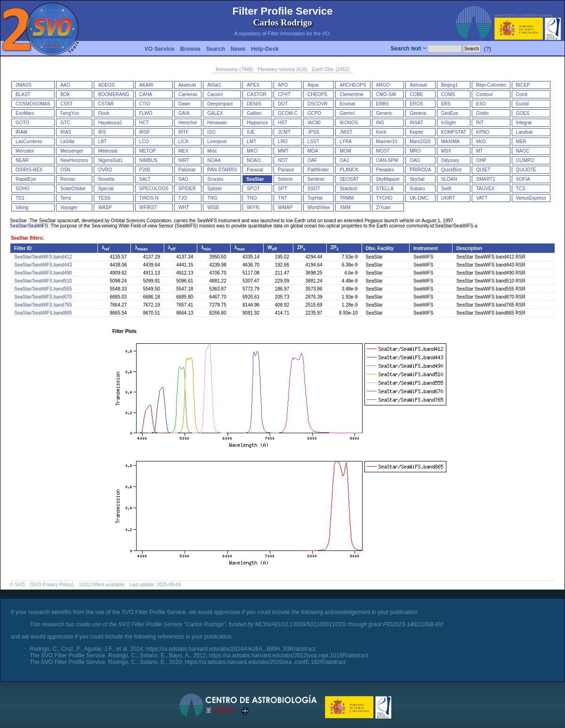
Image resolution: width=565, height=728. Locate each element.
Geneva (418, 113)
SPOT (253, 189)
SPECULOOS (154, 189)
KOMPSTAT (454, 132)
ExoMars (25, 113)
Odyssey (450, 160)
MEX (184, 151)
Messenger (72, 151)
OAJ (344, 160)
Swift (446, 189)
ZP (301, 247)
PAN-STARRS (222, 170)
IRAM (21, 132)
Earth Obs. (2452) (331, 69)
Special (106, 189)
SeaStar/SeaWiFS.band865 (43, 313)
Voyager (69, 207)
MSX (446, 151)
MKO (252, 151)
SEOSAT (349, 179)
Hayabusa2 (110, 123)
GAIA (184, 113)
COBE (416, 94)
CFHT (284, 94)
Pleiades (385, 170)
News (238, 49)
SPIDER (187, 189)
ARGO (383, 85)
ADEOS (106, 85)
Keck (381, 132)
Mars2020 (420, 142)
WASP (105, 207)
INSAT (416, 123)
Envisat (347, 104)
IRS (102, 132)
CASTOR (257, 94)
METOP (148, 151)
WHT (184, 207)
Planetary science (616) (282, 69)
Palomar (187, 170)
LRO (283, 142)
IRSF (145, 132)
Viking (22, 207)
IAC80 (314, 123)
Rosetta (106, 179)
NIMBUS (149, 160)
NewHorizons (74, 160)
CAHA (146, 94)
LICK (184, 142)
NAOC (523, 151)
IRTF (184, 132)
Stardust (348, 189)
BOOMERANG (113, 94)
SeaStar (255, 179)
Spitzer (214, 189)
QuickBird (451, 170)
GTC (65, 123)
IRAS (66, 132)
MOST (383, 151)
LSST (313, 142)
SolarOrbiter (73, 189)
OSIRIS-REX (29, 170)
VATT (482, 198)
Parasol (286, 170)
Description (469, 248)
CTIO (145, 104)
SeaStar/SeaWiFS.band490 (43, 273)
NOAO (254, 160)
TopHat (315, 198)
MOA (313, 151)
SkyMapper (388, 179)
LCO (144, 142)
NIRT (184, 160)
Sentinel (316, 179)
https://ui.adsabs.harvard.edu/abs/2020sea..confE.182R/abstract (265, 662)
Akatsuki (187, 85)
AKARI (146, 85)
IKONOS (349, 123)
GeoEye (450, 113)
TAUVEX (485, 189)
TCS (521, 189)
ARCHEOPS (353, 85)
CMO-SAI (386, 94)
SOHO (22, 189)
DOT (283, 104)
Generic (384, 113)
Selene (285, 179)
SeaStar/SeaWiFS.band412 (43, 257)
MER (521, 142)
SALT (145, 179)
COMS (448, 94)
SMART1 (485, 179)
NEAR (22, 160)
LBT (102, 142)
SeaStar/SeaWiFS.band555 (43, 289)
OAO (415, 160)
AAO (65, 85)
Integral (524, 123)
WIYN (253, 207)
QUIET (483, 170)
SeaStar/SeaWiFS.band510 (43, 281)
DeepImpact (220, 104)
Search (216, 49)
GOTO (22, 123)
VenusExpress (531, 198)
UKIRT (448, 198)
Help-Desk (265, 49)
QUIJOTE (526, 170)
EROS (416, 104)
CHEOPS (317, 94)
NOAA (214, 160)
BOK (65, 94)
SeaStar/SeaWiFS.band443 (43, 265)
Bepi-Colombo (491, 85)
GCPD (314, 113)
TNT (282, 198)
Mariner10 (387, 142)
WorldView (319, 207)
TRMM (347, 198)
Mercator (25, 151)
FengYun (70, 113)
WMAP (285, 207)
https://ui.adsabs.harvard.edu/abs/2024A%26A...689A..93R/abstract (231, 649)
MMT (283, 151)
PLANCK (349, 170)
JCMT (284, 132)
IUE (251, 132)
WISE (213, 207)
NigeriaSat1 (110, 160)
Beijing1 (450, 85)
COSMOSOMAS (33, 104)
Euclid (522, 104)
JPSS (313, 132)
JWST (346, 132)
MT (479, 151)
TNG (212, 198)
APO (283, 85)
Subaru (417, 189)
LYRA (345, 142)
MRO (415, 151)
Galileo (254, 113)
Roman (68, 179)
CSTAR (106, 104)
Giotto (482, 113)
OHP (481, 160)
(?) (488, 49)
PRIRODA (420, 170)
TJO (183, 198)
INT (480, 123)
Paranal (255, 170)
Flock (104, 113)
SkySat (417, 179)
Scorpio (215, 179)
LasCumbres (29, 142)
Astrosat (418, 85)
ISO (211, 132)
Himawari (217, 123)
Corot (522, 94)
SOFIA (523, 179)
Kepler (416, 132)
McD (481, 142)
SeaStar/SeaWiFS (29, 226)
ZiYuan (383, 207)
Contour (484, 94)
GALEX (215, 113)
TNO (252, 198)
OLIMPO (525, 160)
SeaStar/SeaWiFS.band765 (43, 305)
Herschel (188, 123)
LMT (251, 142)
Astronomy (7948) (234, 69)
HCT (144, 123)
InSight (448, 123)
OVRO (105, 170)
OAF (312, 160)
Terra (66, 198)
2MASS (24, 85)
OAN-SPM (387, 160)
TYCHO (384, 198)
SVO (20, 585)
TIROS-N (149, 198)
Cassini (215, 94)
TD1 (20, 198)
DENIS (254, 104)
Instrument (426, 248)
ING (380, 123)
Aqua (313, 85)
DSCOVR (318, 104)
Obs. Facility (380, 248)
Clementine (351, 94)
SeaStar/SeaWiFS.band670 (43, 297)
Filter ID (23, 248)
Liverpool (217, 142)
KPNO (483, 132)
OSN (65, 170)
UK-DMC (419, 198)
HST (282, 123)
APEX (253, 85)
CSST (67, 104)
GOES (523, 113)
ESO (481, 104)
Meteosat (108, 151)
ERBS (383, 104)
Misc (212, 151)
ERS (446, 104)
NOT (283, 160)
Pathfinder (318, 170)
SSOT (314, 189)
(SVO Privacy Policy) (52, 585)
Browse (190, 49)
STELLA (385, 189)
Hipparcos (257, 123)
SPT (282, 189)
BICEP (523, 85)
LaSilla (67, 142)
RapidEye (26, 179)
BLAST (23, 94)
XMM (345, 207)
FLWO (146, 113)
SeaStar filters (27, 238)
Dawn (185, 104)
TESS (104, 198)
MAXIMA (450, 142)
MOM (345, 151)
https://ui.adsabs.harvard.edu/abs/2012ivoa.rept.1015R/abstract (289, 655)
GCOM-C (288, 113)
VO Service (159, 49)
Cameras (188, 94)
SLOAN (449, 179)
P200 (145, 170)
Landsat (525, 132)
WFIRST (148, 207)
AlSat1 (214, 85)
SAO (183, 179)
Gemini (347, 113)
